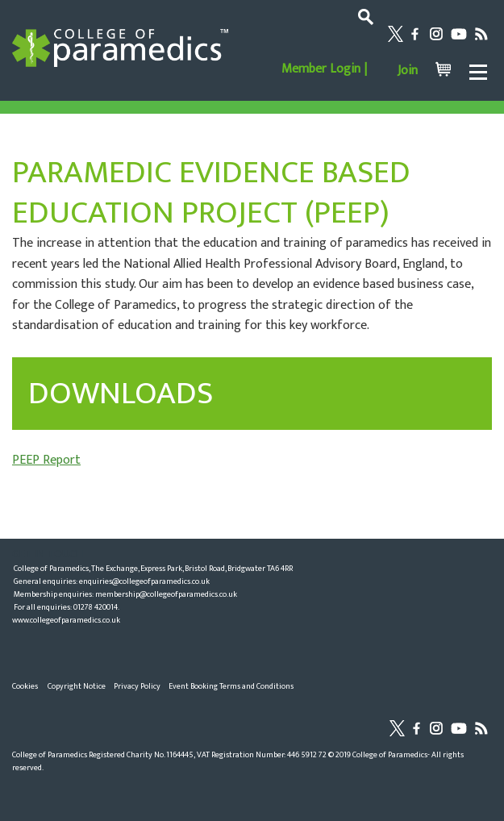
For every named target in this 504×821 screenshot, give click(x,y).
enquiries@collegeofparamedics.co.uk (144, 581)
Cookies (25, 686)
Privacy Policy (137, 686)
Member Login (321, 69)
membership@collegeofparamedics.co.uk (166, 594)
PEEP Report (46, 460)
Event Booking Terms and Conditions (231, 686)
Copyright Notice (77, 686)
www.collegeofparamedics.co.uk (66, 620)
